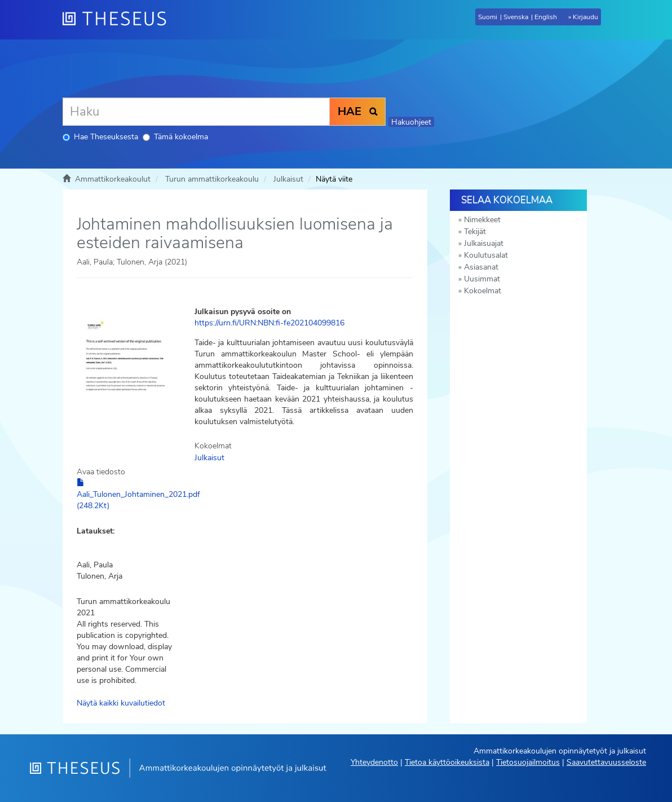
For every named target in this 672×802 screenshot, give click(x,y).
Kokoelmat (483, 291)
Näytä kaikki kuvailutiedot (121, 703)
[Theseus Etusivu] (119, 20)
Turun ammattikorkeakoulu (212, 179)
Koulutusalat (486, 255)
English (546, 17)
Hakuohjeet (411, 122)
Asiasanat (481, 267)
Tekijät (475, 232)
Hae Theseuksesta (100, 137)
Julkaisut (288, 179)
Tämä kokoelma (175, 137)
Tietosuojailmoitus (528, 762)
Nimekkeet (482, 220)
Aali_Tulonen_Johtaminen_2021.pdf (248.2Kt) (138, 495)
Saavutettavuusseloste (606, 762)
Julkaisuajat (484, 243)
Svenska (516, 17)
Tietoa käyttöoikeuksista (447, 762)
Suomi (488, 17)
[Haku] (196, 112)
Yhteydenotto (374, 762)
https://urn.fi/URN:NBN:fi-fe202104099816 (269, 323)
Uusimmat (482, 279)
